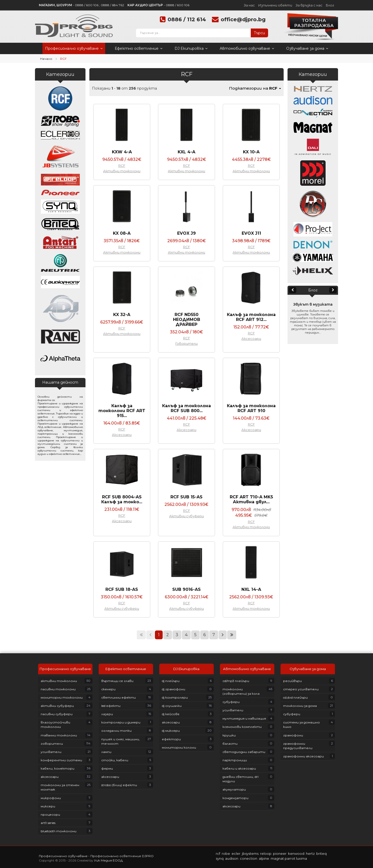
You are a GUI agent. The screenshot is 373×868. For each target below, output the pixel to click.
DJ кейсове (171, 714)
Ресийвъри (292, 681)
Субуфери (231, 702)
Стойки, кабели (115, 760)
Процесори (50, 815)
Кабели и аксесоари (239, 768)
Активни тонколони (122, 171)
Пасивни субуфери (57, 714)
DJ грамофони (174, 689)
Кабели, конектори (58, 768)
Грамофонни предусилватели (298, 746)
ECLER (236, 853)
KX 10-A (251, 152)
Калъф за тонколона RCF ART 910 (251, 408)
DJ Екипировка (191, 48)
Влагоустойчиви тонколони (55, 724)
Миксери (48, 806)
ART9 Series (48, 823)
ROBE (226, 853)
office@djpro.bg (243, 19)
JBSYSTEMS (250, 853)
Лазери (107, 714)
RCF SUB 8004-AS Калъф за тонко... (122, 499)
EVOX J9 (187, 233)
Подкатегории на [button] (255, 88)
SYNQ (220, 858)
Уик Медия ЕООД (108, 860)
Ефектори (171, 739)
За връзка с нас (309, 5)
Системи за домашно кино (302, 724)
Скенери (108, 689)
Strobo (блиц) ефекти (119, 785)
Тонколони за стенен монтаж (60, 787)
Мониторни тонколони (62, 697)
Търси (259, 33)
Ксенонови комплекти (242, 727)
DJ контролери (175, 697)
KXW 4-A (122, 152)
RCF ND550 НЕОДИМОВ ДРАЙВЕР (187, 320)
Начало (46, 59)
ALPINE (264, 858)
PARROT (290, 858)
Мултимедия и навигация (244, 718)
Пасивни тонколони (58, 689)
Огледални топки (116, 731)
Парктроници (235, 760)
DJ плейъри (171, 681)
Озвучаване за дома (307, 48)
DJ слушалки (172, 706)
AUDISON (232, 858)
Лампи (106, 752)
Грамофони (293, 735)
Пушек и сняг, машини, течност (121, 741)
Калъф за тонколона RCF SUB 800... (187, 408)
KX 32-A (122, 315)
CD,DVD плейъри (295, 697)
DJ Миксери (171, 731)
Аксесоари (251, 339)
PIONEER (280, 853)
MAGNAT (277, 858)
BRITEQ (321, 853)
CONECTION (249, 858)
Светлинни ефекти (119, 697)
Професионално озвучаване (74, 48)
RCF (122, 166)
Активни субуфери (187, 516)
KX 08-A (122, 233)
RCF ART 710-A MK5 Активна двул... (251, 499)
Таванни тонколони (59, 735)
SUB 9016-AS (187, 589)
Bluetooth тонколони (59, 831)
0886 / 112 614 (187, 19)
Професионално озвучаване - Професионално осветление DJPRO (96, 856)
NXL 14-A (251, 589)
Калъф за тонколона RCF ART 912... (251, 317)
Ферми (107, 768)
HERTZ (310, 853)
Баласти (230, 744)
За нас (249, 5)
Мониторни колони (179, 747)
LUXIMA (302, 858)
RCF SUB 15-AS (187, 497)
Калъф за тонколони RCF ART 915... (122, 411)
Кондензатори (235, 798)
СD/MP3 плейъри (236, 681)
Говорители (187, 343)
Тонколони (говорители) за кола (241, 691)
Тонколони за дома (300, 706)
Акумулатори (234, 789)
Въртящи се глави (117, 681)
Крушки (229, 735)
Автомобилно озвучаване (247, 48)
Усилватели (51, 752)
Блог (330, 5)
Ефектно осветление (139, 48)
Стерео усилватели (301, 689)
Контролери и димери (121, 722)
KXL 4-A (187, 152)
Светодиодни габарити (244, 752)
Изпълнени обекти (275, 5)
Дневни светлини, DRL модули (241, 779)
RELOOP (266, 853)
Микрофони (51, 798)
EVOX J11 (251, 233)
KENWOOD (296, 853)
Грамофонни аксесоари (303, 756)
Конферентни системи (61, 760)
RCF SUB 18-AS (122, 589)
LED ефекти (111, 706)
